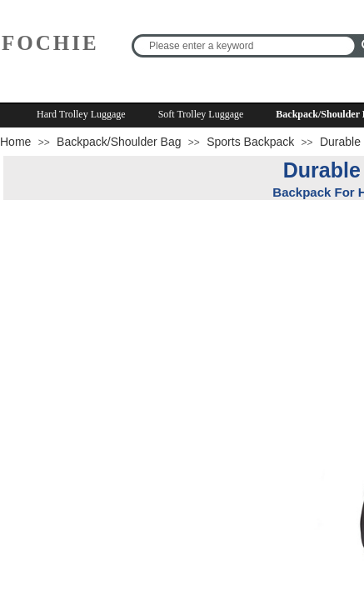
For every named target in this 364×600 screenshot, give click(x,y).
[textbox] (246, 46)
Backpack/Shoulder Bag (119, 142)
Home (15, 142)
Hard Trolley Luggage (81, 114)
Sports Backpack (250, 142)
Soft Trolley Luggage (201, 114)
